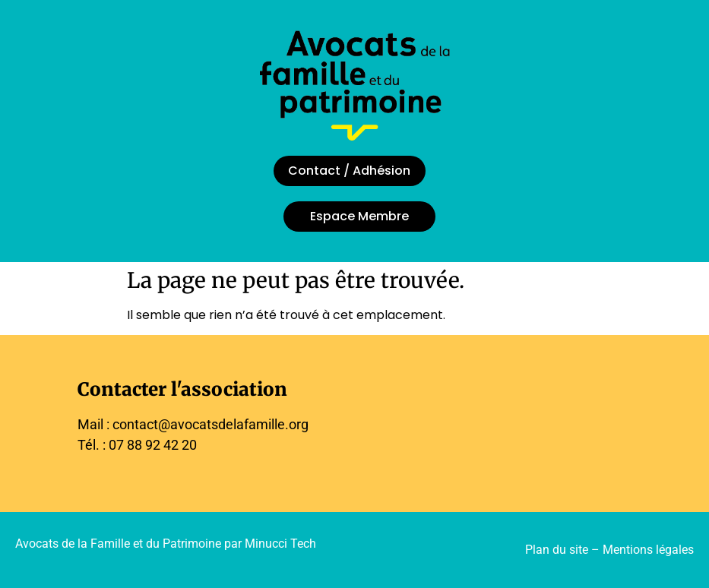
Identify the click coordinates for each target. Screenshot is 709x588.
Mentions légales (648, 550)
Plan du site (557, 550)
